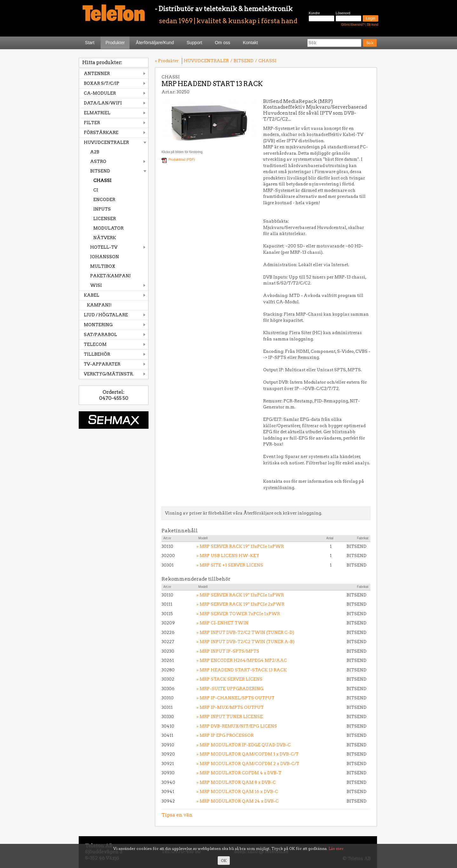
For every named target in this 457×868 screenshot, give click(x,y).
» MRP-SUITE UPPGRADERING (230, 689)
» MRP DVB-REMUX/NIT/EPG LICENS (237, 726)
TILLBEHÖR (97, 354)
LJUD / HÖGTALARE (106, 315)
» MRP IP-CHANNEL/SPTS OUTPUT (235, 698)
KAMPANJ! (99, 305)
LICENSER (105, 219)
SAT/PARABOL (100, 335)
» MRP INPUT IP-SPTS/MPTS (228, 651)
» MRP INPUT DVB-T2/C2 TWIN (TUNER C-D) (245, 632)
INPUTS (102, 209)
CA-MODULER (100, 93)
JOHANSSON (105, 257)
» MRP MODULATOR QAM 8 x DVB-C (236, 782)
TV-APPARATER (102, 364)
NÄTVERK (105, 238)
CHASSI (102, 181)
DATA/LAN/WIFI (103, 103)
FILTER (92, 123)
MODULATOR (108, 228)
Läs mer (336, 848)
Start (90, 43)
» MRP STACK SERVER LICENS (229, 679)
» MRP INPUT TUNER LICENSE (230, 717)
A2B (95, 152)
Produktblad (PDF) (182, 160)
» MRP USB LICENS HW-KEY (228, 556)
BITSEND (100, 171)
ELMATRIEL (97, 113)
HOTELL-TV (104, 247)
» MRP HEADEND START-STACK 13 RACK (242, 670)
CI (96, 190)
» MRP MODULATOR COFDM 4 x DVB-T (239, 773)
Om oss (222, 43)
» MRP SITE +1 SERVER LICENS (230, 565)
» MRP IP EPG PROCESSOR (225, 735)
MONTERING (98, 325)
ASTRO (98, 161)
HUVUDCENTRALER (106, 142)
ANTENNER (97, 74)
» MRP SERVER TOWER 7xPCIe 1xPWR (238, 614)
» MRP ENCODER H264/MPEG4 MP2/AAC (242, 660)
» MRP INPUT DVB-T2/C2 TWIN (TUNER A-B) (245, 642)
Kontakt (250, 43)
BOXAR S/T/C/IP (102, 83)
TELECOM (95, 344)
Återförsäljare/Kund (155, 43)
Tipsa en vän (177, 815)
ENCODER (104, 200)
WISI (96, 285)
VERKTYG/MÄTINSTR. (109, 374)
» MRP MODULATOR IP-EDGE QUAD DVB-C (244, 745)
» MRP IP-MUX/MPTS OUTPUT (230, 707)
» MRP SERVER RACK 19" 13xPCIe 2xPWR (240, 604)
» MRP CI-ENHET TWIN (222, 623)
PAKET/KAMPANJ (110, 276)
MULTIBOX (103, 266)
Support (194, 43)
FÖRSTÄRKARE (101, 133)
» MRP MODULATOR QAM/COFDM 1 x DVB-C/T (248, 754)
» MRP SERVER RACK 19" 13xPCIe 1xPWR (240, 546)
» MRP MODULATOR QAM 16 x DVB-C (237, 792)
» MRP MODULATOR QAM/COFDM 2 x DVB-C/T (248, 764)
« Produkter (167, 61)
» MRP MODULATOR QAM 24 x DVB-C (238, 801)
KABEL (92, 295)
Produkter (115, 43)
